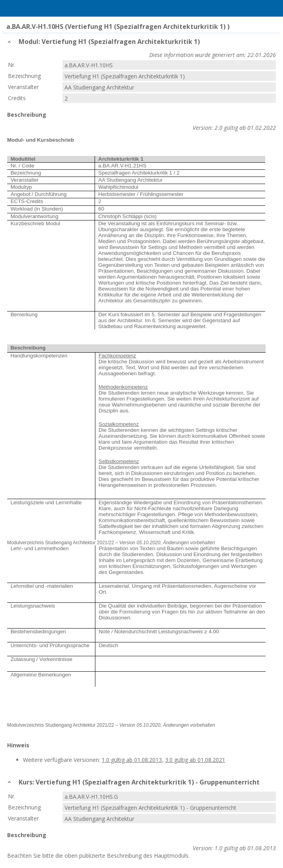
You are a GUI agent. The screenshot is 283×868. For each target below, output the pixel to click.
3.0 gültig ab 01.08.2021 (195, 760)
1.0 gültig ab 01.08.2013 (132, 760)
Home (27, 8)
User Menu (273, 8)
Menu (10, 8)
